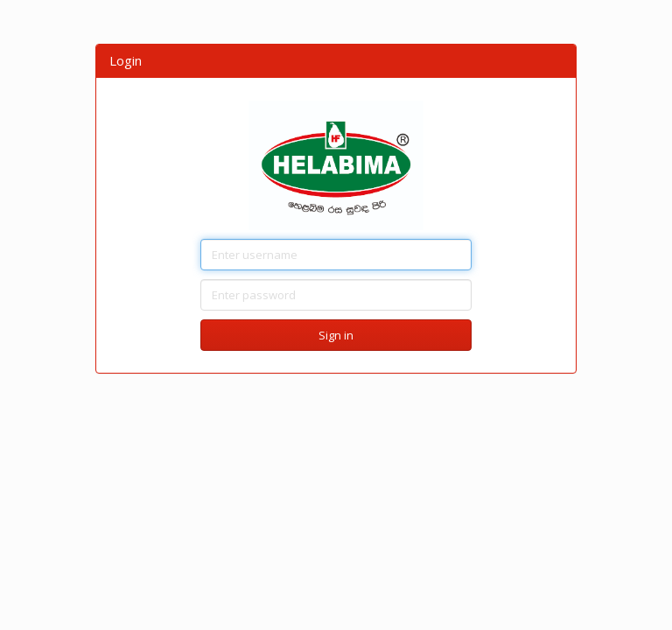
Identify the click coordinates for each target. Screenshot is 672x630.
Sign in (336, 335)
